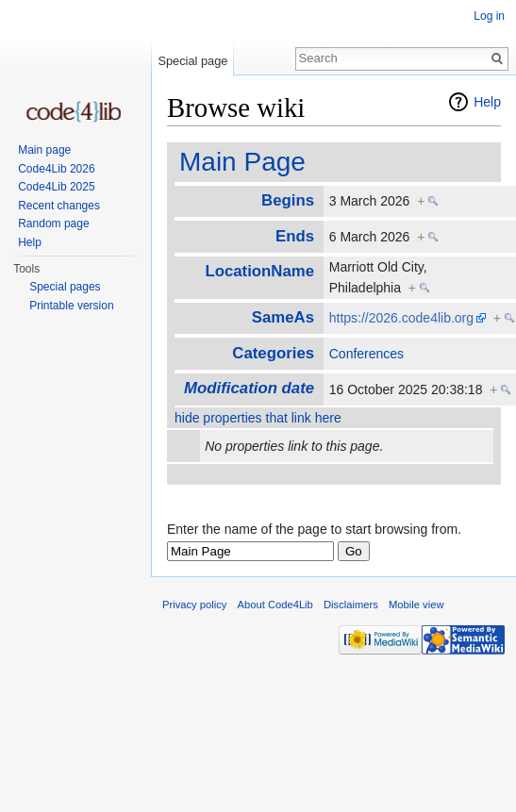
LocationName (259, 271)
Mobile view (416, 605)
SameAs (283, 317)
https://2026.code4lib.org (401, 318)
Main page (44, 150)
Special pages (65, 287)
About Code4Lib (275, 605)
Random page (53, 224)
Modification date (249, 388)
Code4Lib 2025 (56, 187)
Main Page (242, 162)
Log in (489, 16)
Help (487, 102)
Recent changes (59, 206)
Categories (273, 353)
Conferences (366, 354)
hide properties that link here (258, 418)
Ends (295, 236)
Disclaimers (351, 605)
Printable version (71, 306)
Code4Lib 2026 (56, 169)
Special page (192, 61)
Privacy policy (194, 605)
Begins (288, 200)
